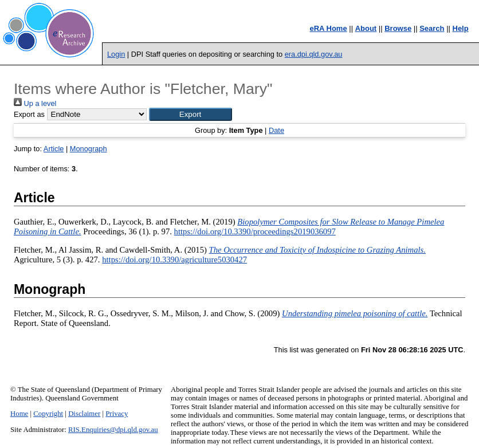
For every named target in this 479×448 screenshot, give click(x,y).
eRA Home (328, 28)
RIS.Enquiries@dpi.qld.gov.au (113, 430)
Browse (398, 28)
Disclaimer (84, 414)
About (366, 28)
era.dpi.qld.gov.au (314, 54)
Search (432, 28)
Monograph (89, 149)
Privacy (117, 414)
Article (54, 149)
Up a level (35, 103)
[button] (191, 114)
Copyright (48, 414)
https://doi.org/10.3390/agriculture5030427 (174, 260)
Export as (29, 114)
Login (116, 54)
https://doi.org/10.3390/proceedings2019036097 (255, 231)
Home (19, 414)
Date (276, 130)
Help (461, 28)
